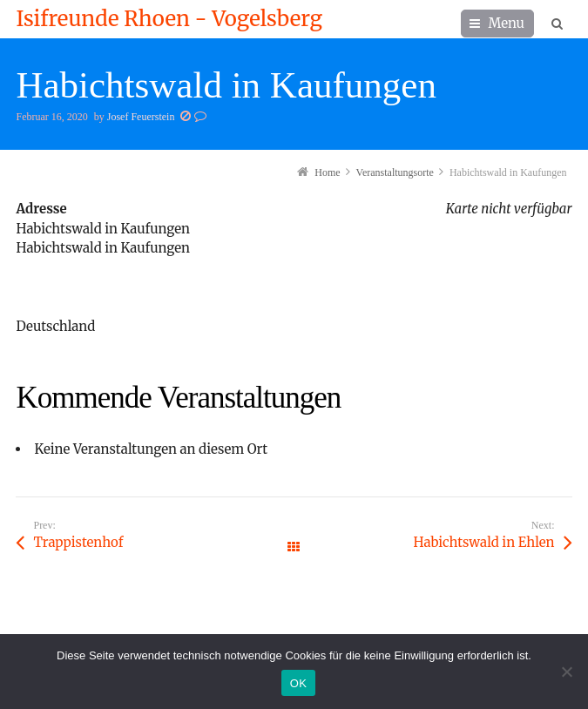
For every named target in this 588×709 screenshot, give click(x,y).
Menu (506, 23)
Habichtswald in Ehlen (484, 542)
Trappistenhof (78, 542)
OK (298, 683)
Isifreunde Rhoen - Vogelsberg (169, 19)
